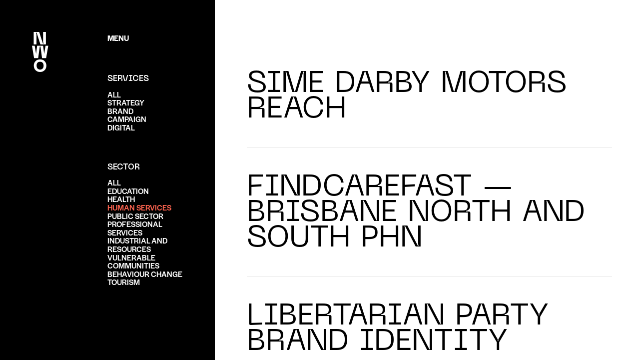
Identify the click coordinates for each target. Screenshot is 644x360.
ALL (114, 94)
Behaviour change (145, 274)
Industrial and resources (137, 244)
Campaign (127, 119)
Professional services (135, 228)
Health (121, 199)
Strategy (126, 102)
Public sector (135, 216)
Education (128, 191)
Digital (121, 127)
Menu (118, 38)
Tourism (124, 282)
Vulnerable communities (133, 261)
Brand (120, 111)
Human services (139, 207)
